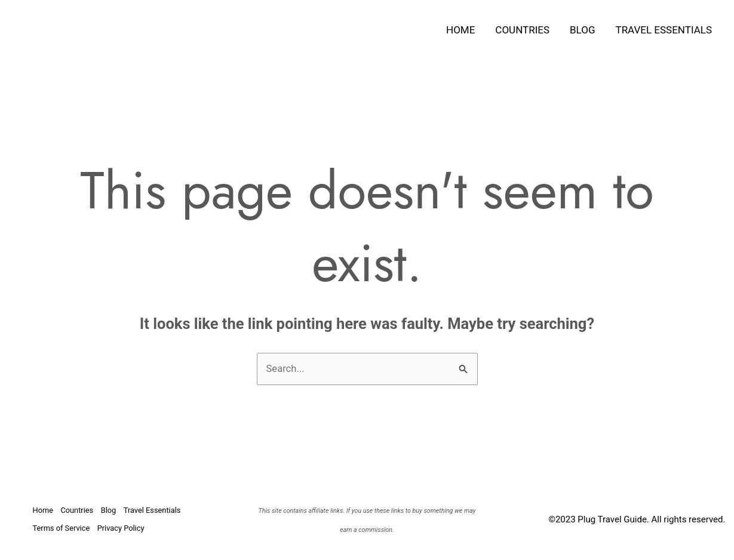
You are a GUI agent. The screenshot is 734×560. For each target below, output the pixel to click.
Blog (582, 30)
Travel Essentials (664, 30)
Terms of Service (62, 528)
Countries (522, 30)
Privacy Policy (124, 528)
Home (460, 30)
